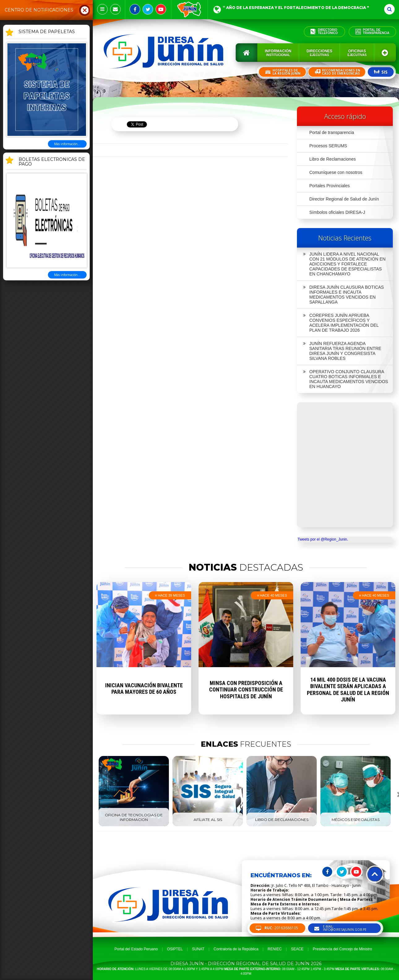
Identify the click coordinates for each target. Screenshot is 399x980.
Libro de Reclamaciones (332, 159)
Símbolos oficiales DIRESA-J (337, 212)
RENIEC (275, 949)
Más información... (67, 144)
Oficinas (357, 53)
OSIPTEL (175, 949)
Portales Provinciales (330, 186)
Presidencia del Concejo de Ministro (342, 949)
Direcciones (319, 53)
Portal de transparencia (332, 132)
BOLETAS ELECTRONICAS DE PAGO (52, 162)
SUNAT (198, 949)
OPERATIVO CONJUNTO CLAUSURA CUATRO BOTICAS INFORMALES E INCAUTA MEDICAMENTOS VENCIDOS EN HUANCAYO (346, 379)
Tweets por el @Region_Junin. (323, 539)
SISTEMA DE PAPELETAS (47, 32)
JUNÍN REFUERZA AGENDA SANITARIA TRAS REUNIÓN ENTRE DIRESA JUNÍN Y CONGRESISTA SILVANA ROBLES (342, 351)
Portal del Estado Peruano (136, 949)
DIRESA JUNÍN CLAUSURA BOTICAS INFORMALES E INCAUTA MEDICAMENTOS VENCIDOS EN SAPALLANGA (343, 295)
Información (278, 53)
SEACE (297, 949)
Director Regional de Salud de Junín (344, 199)
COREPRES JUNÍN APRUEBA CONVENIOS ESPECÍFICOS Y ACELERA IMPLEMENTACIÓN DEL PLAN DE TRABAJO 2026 (341, 323)
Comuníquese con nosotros (336, 172)
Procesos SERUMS (328, 146)
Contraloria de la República (236, 949)
